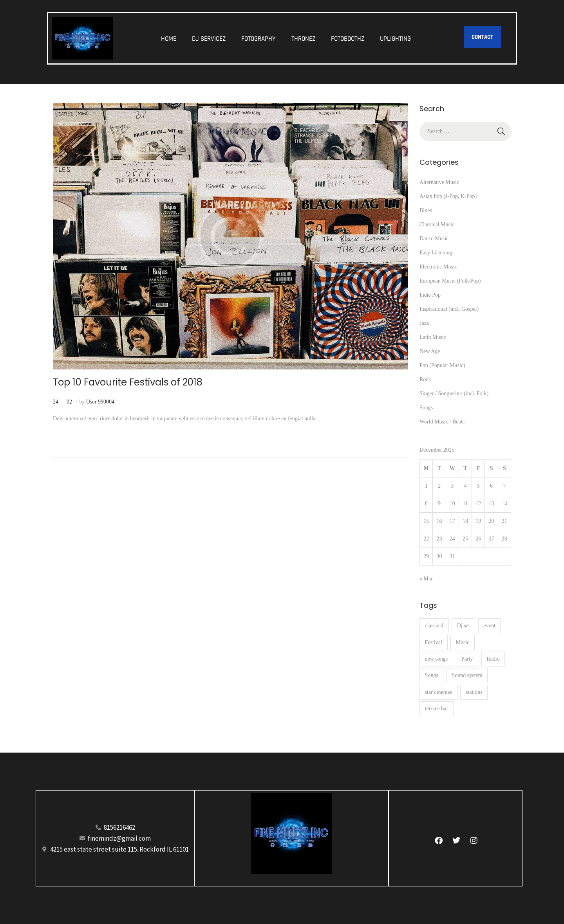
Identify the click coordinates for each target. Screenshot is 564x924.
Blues (426, 210)
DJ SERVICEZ (209, 39)
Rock (425, 379)
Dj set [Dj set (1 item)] (464, 626)
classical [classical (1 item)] (434, 626)
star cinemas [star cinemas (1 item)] (439, 692)
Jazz (424, 323)
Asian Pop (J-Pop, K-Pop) (448, 196)
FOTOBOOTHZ (348, 39)
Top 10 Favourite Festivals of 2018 (128, 382)
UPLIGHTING (395, 39)
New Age (430, 351)
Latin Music (433, 337)
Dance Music (434, 239)
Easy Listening (436, 253)
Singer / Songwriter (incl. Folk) (454, 394)
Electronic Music (438, 267)
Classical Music (437, 224)
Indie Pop (430, 295)
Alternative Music (439, 182)
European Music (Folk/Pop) (450, 281)
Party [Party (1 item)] (467, 659)
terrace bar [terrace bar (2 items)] (437, 709)
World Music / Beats (442, 422)
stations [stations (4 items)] (474, 692)
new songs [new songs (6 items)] (437, 659)
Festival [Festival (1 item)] (434, 642)
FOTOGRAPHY (258, 39)
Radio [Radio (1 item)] (493, 659)
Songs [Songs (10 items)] (432, 675)
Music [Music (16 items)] (463, 642)
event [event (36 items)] (489, 626)
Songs (426, 408)
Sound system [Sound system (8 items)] (467, 675)
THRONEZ (303, 39)
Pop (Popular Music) (442, 365)
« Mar (426, 579)
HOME (169, 39)
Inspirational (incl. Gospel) (449, 309)
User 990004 (100, 402)
